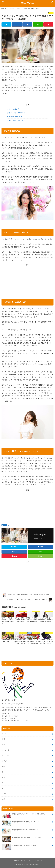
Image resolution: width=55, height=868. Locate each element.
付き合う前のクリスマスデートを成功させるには (24, 815)
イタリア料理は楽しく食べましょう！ (20, 120)
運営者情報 (16, 861)
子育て (4, 745)
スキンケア (6, 750)
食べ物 (4, 772)
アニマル (5, 794)
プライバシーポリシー (27, 861)
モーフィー (27, 864)
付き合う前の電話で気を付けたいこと (20, 830)
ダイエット (6, 756)
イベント (5, 734)
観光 (3, 788)
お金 (3, 777)
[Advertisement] (28, 279)
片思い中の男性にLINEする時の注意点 (20, 846)
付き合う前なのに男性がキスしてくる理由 (21, 838)
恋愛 (3, 739)
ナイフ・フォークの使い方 (16, 113)
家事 (3, 766)
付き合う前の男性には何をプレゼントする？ (22, 823)
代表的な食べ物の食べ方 (15, 117)
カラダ (4, 761)
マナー (5, 525)
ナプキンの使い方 (13, 109)
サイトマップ (38, 861)
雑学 (3, 799)
